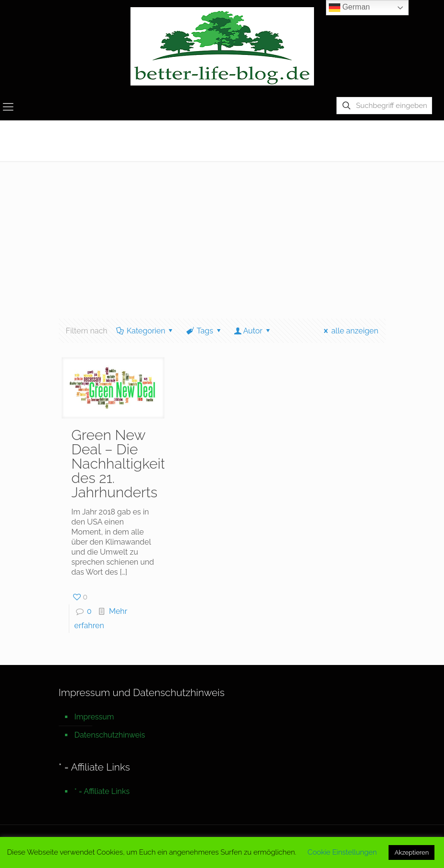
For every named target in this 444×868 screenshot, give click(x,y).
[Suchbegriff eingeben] (384, 106)
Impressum (94, 717)
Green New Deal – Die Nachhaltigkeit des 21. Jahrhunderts (118, 464)
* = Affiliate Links (102, 791)
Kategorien (146, 331)
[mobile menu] (8, 107)
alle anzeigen (350, 331)
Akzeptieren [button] (412, 852)
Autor (253, 331)
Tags (204, 331)
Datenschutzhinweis (110, 735)
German (349, 8)
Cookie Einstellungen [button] (342, 852)
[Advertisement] (222, 233)
